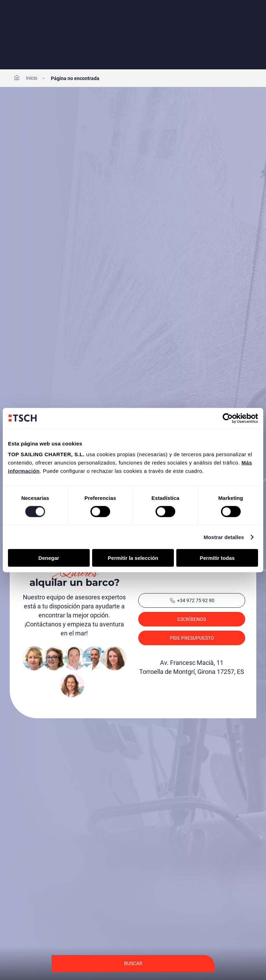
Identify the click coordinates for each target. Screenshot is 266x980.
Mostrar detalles (224, 537)
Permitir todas (217, 558)
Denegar (49, 558)
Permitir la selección (133, 558)
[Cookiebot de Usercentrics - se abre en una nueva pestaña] (228, 418)
